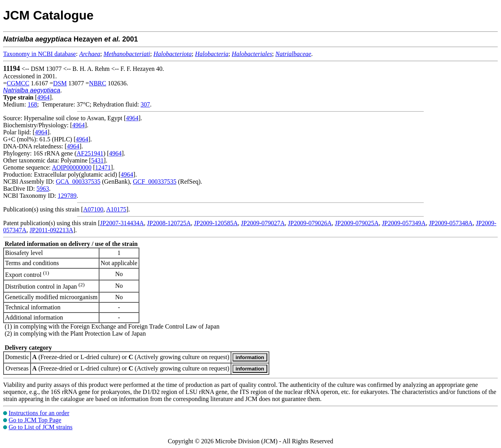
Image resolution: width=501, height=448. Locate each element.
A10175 (116, 209)
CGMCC (18, 83)
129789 (67, 196)
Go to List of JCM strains (41, 427)
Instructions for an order (39, 413)
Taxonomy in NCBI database (40, 54)
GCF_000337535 (155, 182)
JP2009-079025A (357, 223)
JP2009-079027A (263, 223)
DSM (60, 83)
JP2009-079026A (310, 223)
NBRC (98, 83)
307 (145, 104)
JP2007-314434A (122, 223)
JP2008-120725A (169, 223)
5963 (43, 189)
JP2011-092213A (51, 230)
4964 (43, 97)
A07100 (93, 209)
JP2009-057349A (404, 223)
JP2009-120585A (216, 223)
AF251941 (90, 153)
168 (32, 104)
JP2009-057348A (451, 223)
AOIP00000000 (71, 167)
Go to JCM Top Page (35, 420)
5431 (97, 160)
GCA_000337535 (78, 182)
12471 (103, 167)
